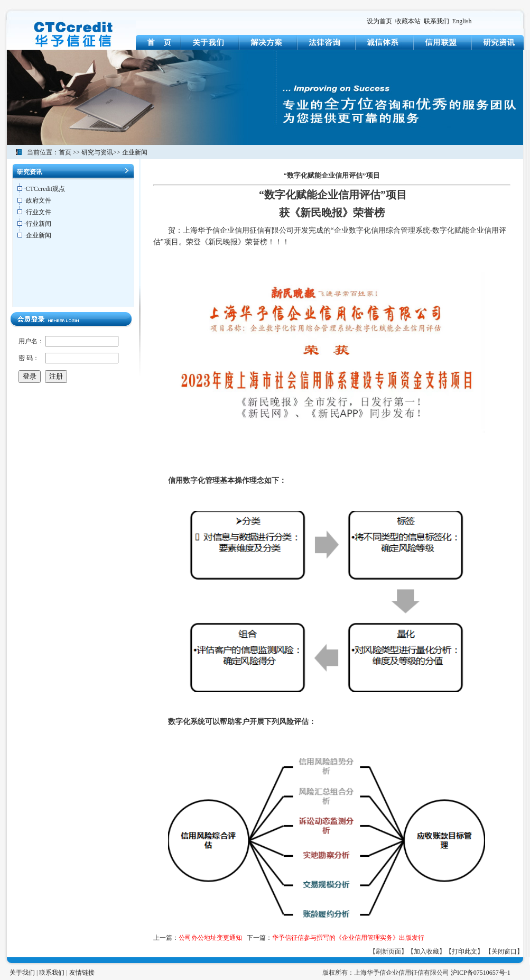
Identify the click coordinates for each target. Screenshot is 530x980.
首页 (65, 152)
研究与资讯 (97, 152)
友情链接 (82, 973)
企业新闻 (135, 152)
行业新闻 (39, 224)
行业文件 (39, 212)
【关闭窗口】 (504, 951)
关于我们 (22, 973)
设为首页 (379, 21)
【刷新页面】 (388, 951)
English (462, 21)
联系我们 (436, 21)
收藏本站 (408, 21)
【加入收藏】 (426, 951)
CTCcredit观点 (46, 189)
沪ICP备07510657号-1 (481, 973)
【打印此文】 (464, 951)
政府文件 (39, 200)
